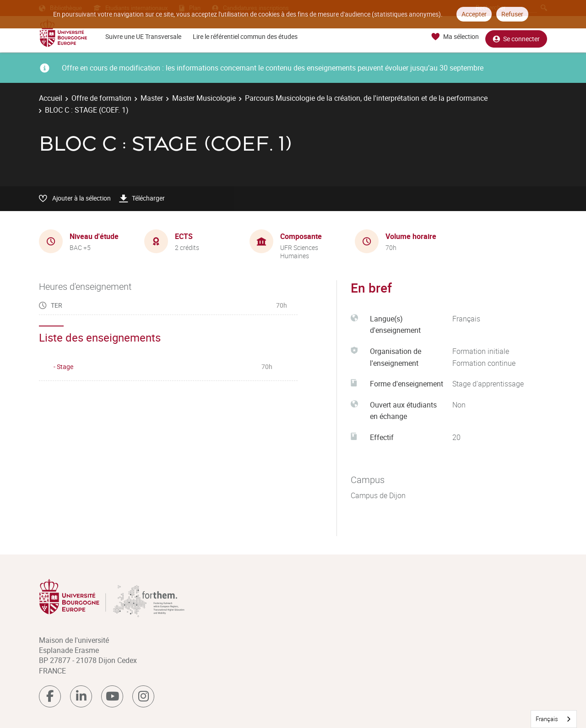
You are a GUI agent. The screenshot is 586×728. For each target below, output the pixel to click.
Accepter (474, 14)
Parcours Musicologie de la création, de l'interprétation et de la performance (366, 98)
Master (152, 98)
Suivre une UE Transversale (143, 36)
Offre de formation (101, 98)
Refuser (512, 14)
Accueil (51, 98)
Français (547, 719)
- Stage (63, 367)
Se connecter (516, 37)
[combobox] (554, 719)
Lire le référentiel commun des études (245, 36)
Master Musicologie (204, 98)
